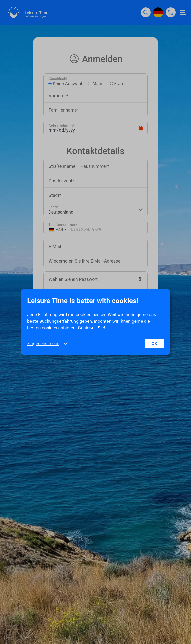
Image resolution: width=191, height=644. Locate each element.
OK (154, 344)
